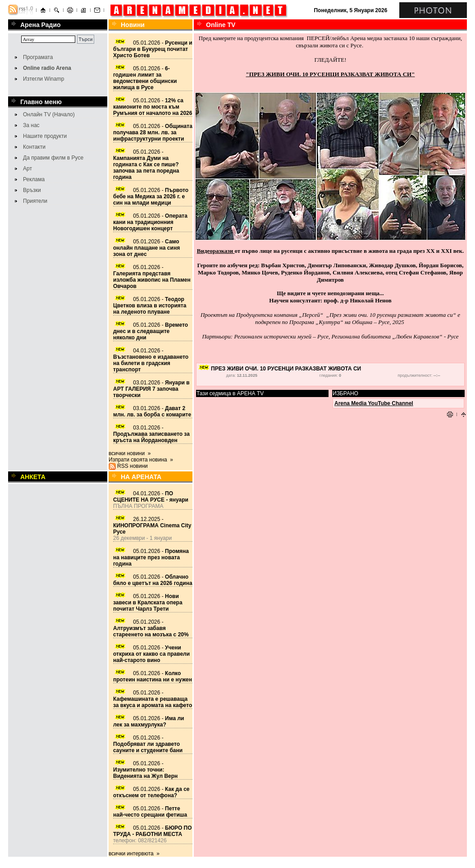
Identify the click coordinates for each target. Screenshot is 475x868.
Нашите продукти (45, 136)
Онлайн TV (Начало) (49, 114)
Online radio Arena (47, 68)
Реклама (34, 179)
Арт (27, 169)
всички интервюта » (134, 854)
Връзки (32, 190)
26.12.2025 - (152, 525)
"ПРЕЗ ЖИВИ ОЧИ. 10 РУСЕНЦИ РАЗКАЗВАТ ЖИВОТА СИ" (331, 74)
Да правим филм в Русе (53, 158)
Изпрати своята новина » (141, 460)
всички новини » (130, 453)
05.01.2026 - (153, 49)
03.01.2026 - (151, 389)
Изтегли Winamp (43, 79)
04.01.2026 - (151, 360)
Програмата (38, 57)
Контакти (34, 147)
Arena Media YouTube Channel (374, 403)
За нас (31, 125)
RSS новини (132, 466)
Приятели (35, 201)
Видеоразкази (216, 251)
